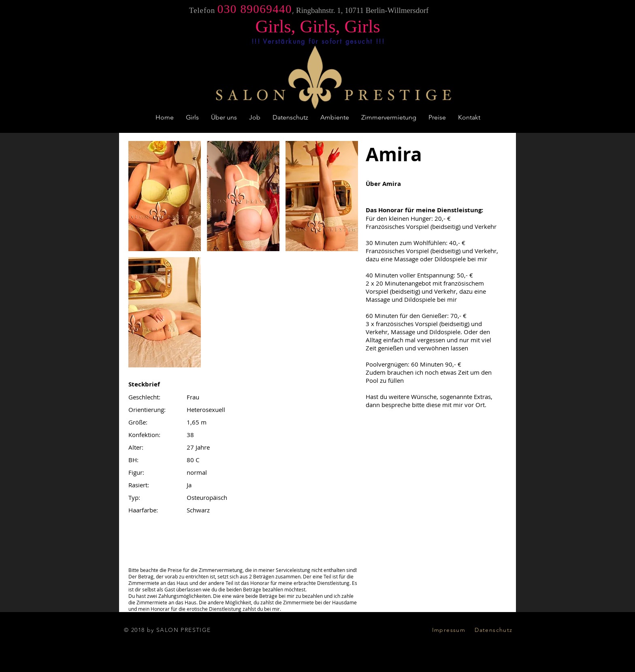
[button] (165, 196)
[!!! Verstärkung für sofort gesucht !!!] (318, 41)
